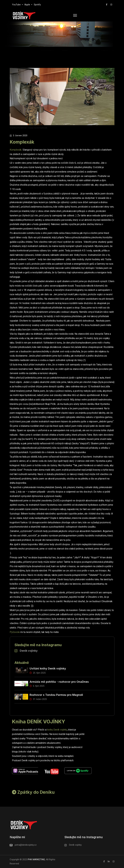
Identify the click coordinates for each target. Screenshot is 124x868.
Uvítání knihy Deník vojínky (48, 668)
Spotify (37, 5)
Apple (27, 5)
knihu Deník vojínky (57, 730)
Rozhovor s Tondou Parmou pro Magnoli (56, 695)
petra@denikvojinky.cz (26, 845)
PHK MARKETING (36, 859)
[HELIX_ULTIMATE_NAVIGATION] (75, 15)
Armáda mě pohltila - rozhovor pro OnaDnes (59, 682)
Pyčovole (15, 632)
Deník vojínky (29, 651)
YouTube (16, 5)
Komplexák (16, 150)
